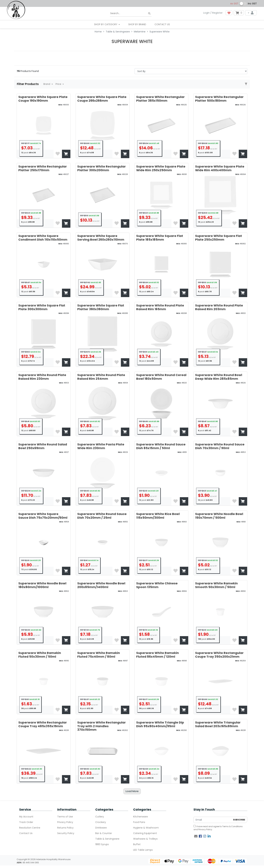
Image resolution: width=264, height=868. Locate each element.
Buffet (137, 844)
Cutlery (100, 817)
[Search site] (149, 14)
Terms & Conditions (232, 826)
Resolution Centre (30, 828)
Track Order (26, 822)
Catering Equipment (145, 833)
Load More (132, 791)
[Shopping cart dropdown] (239, 13)
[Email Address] (212, 820)
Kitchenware (141, 817)
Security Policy (66, 833)
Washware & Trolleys (145, 839)
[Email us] (196, 836)
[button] (229, 13)
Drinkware (101, 828)
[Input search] (131, 13)
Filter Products (28, 84)
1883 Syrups (102, 844)
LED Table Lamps (143, 850)
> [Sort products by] (191, 71)
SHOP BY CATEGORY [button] (106, 24)
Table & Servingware (107, 839)
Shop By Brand (137, 24)
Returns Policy (65, 828)
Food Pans (139, 822)
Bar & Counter (104, 833)
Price (59, 84)
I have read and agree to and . (218, 828)
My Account (26, 817)
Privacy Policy (65, 822)
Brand (47, 84)
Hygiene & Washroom (146, 828)
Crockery (101, 822)
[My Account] (251, 13)
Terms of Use (65, 817)
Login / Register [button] (213, 13)
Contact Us (162, 24)
